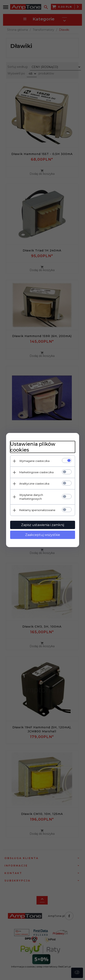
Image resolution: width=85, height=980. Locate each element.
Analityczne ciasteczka (34, 484)
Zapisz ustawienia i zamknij (43, 525)
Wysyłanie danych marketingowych (31, 497)
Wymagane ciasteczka (34, 461)
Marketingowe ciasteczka (36, 472)
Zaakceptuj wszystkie (43, 535)
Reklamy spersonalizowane (37, 510)
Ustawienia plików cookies (33, 447)
